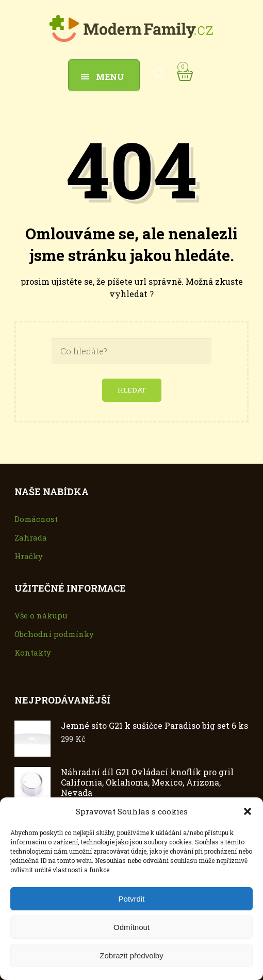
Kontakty (33, 652)
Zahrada (31, 537)
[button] (248, 811)
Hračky (29, 556)
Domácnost (36, 519)
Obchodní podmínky (54, 634)
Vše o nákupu (41, 615)
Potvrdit (132, 899)
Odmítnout (131, 927)
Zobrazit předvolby (131, 956)
